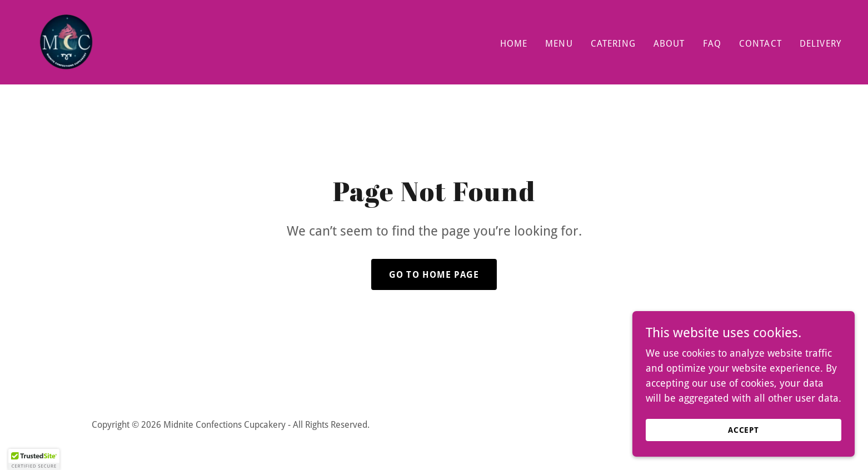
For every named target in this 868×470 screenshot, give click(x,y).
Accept (744, 430)
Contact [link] (760, 44)
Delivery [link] (820, 44)
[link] (66, 41)
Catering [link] (613, 44)
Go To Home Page (434, 275)
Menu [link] (559, 44)
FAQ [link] (712, 44)
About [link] (669, 44)
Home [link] (514, 44)
